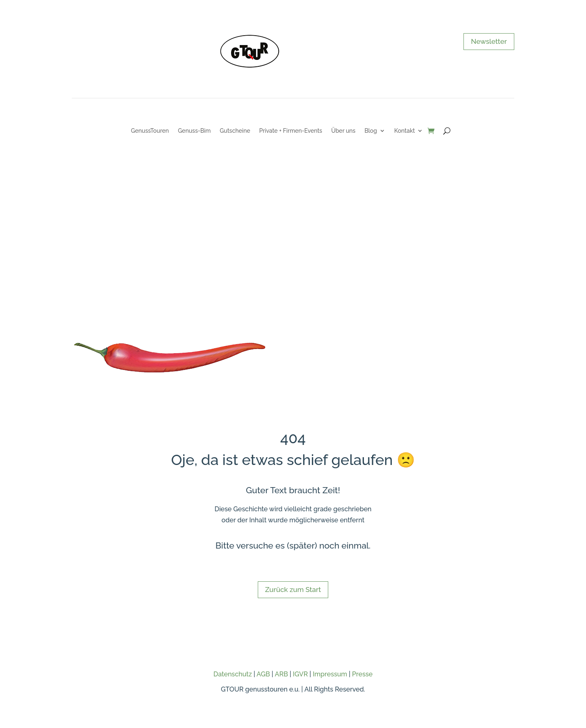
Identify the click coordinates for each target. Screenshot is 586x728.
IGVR (301, 674)
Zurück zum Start (293, 590)
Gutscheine (235, 131)
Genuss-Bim (194, 131)
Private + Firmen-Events (291, 131)
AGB (263, 674)
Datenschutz (233, 674)
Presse (362, 674)
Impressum (330, 674)
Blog (371, 131)
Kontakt (404, 131)
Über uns (343, 131)
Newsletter (489, 41)
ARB (282, 674)
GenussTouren (150, 131)
